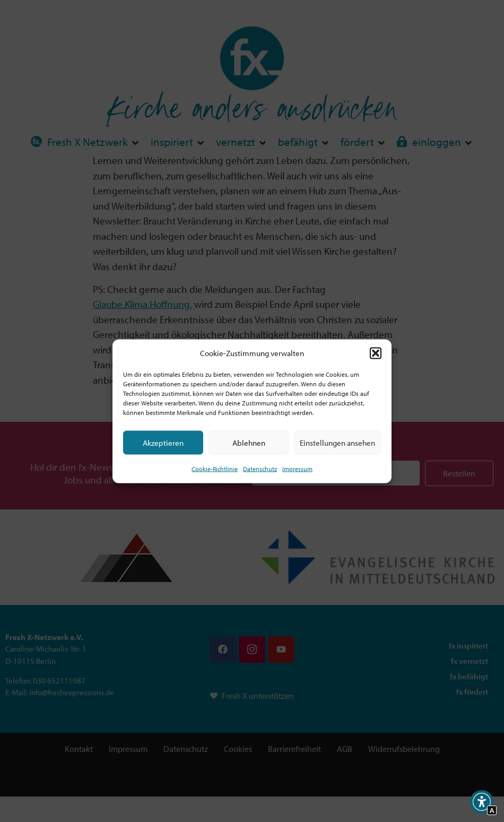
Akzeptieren (163, 442)
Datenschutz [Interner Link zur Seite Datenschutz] (260, 469)
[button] (376, 353)
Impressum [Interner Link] (297, 469)
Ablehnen (249, 442)
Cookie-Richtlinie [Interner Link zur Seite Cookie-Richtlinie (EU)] (215, 469)
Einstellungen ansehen (337, 442)
